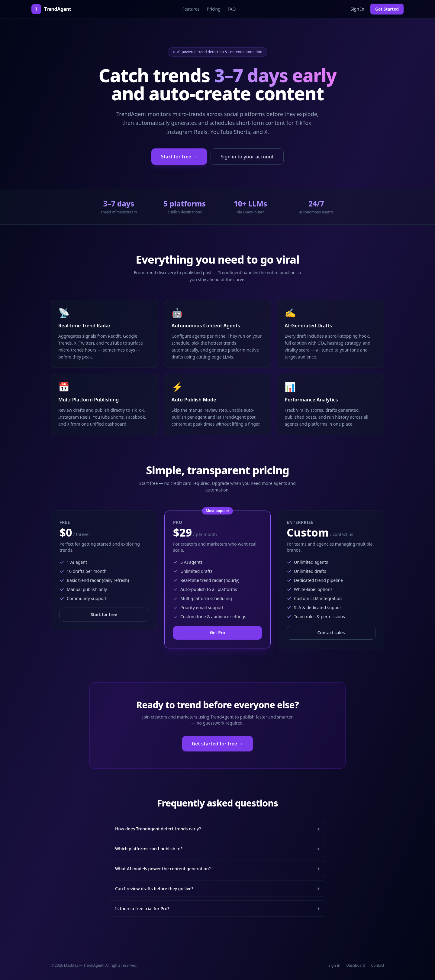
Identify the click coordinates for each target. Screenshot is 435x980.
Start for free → (179, 157)
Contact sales (331, 633)
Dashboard (356, 965)
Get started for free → (218, 744)
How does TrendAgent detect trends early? (217, 829)
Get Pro (218, 633)
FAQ (232, 9)
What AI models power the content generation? (217, 869)
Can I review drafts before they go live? (217, 889)
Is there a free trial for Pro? (217, 909)
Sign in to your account (247, 157)
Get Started (387, 9)
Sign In (357, 9)
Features (191, 9)
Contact (378, 965)
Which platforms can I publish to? (217, 849)
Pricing (213, 9)
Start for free (104, 614)
